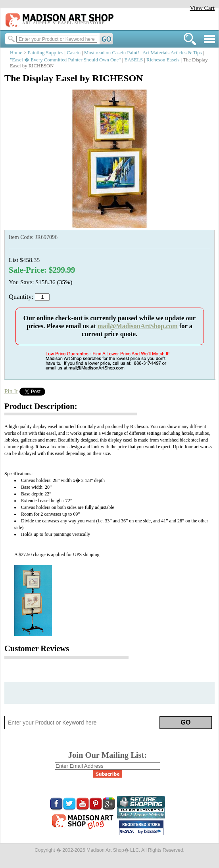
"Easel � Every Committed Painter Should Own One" (65, 60)
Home (16, 53)
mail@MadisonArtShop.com (138, 326)
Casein (74, 53)
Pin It (11, 391)
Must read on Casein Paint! (112, 53)
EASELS (134, 60)
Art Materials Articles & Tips (172, 53)
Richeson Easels (163, 60)
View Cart (202, 8)
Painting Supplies (46, 53)
